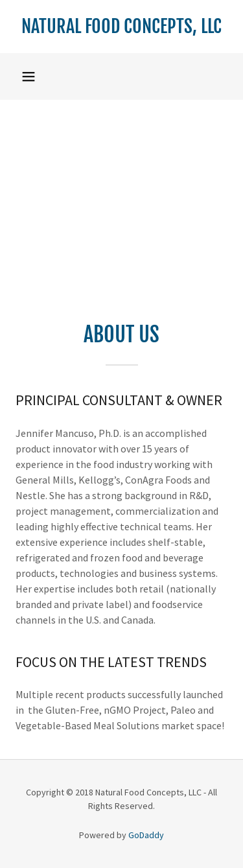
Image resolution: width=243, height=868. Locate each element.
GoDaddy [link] (146, 835)
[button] (29, 76)
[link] (121, 27)
